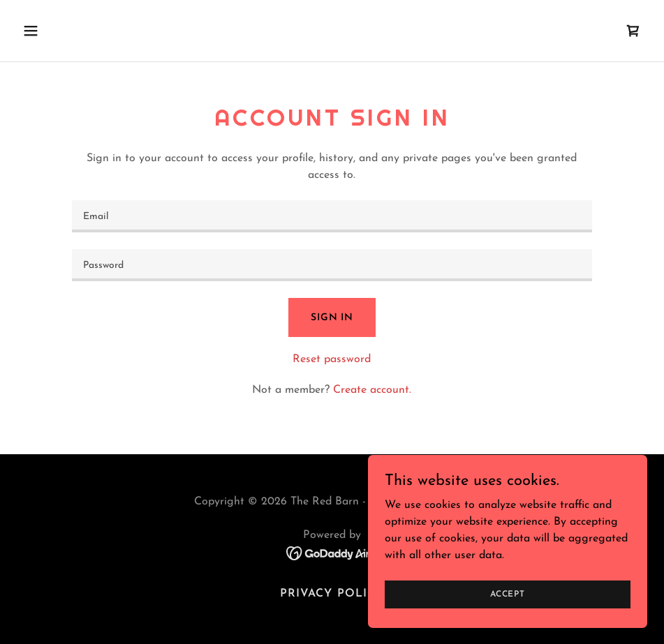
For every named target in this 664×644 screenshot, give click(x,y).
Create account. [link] (372, 390)
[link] (633, 31)
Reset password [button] (332, 359)
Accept (508, 594)
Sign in (332, 318)
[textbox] (332, 216)
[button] (89, 31)
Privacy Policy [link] (332, 594)
